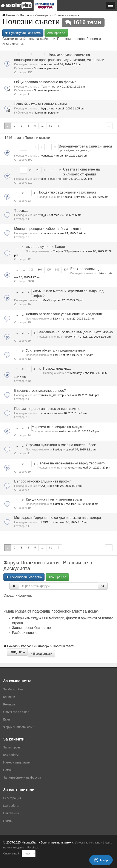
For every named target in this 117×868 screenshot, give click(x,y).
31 (52, 170)
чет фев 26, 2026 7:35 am (65, 215)
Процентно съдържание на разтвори (67, 192)
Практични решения (47, 90)
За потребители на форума (22, 777)
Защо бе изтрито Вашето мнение (41, 104)
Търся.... (21, 211)
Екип (7, 719)
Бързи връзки (41, 654)
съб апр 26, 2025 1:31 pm (66, 486)
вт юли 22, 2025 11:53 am (79, 319)
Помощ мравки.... (57, 368)
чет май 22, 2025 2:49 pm (83, 431)
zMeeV (46, 300)
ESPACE (47, 522)
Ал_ (44, 486)
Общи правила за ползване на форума (45, 82)
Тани (44, 87)
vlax (44, 64)
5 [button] (35, 126)
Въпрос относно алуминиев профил (43, 481)
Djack (57, 319)
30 (45, 170)
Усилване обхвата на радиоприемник (55, 350)
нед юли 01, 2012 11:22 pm (68, 87)
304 (40, 270)
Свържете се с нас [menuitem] (16, 712)
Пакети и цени (13, 813)
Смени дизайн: (12, 854)
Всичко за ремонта (46, 68)
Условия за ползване (88, 843)
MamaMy (76, 373)
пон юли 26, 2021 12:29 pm (75, 179)
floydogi (58, 449)
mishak (69, 197)
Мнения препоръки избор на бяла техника (48, 229)
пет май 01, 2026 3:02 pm (65, 64)
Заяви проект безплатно (31, 628)
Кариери (9, 697)
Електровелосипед (85, 269)
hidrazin (58, 504)
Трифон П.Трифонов (66, 251)
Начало (9, 15)
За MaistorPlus (13, 689)
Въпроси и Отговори (35, 15)
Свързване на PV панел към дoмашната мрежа (75, 332)
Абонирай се (56, 33)
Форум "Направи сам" (18, 727)
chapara (46, 233)
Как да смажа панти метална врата (54, 499)
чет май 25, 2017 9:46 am (92, 197)
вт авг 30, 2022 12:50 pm (72, 156)
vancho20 (47, 156)
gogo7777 (71, 337)
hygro (45, 108)
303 (31, 270)
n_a (44, 215)
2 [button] (15, 126)
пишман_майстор (52, 395)
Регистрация (12, 798)
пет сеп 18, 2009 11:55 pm (68, 108)
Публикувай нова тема (23, 33)
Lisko (101, 273)
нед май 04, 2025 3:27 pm (94, 468)
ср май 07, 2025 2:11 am (81, 449)
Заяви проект (13, 747)
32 (59, 170)
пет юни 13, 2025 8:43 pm (83, 395)
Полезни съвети (67, 15)
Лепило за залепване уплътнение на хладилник (64, 314)
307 (66, 270)
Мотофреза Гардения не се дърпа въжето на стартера (58, 518)
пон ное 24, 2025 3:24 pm (70, 233)
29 (38, 170)
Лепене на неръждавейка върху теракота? (71, 463)
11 (55, 147)
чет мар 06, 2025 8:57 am (72, 522)
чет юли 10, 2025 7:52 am (77, 355)
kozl (56, 355)
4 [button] (28, 126)
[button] (109, 126)
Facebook (33, 848)
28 (31, 170)
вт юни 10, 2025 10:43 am (71, 413)
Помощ (8, 770)
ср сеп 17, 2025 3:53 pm (68, 300)
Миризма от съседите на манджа (58, 427)
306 (57, 270)
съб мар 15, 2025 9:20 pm (82, 504)
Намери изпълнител (17, 762)
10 (48, 147)
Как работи (11, 755)
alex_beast (48, 179)
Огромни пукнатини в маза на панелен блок (61, 445)
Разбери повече (25, 633)
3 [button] (21, 126)
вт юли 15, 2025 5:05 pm (95, 337)
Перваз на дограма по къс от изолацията (47, 409)
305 (49, 270)
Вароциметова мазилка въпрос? (40, 391)
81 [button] (50, 126)
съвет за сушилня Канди (45, 247)
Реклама (9, 704)
